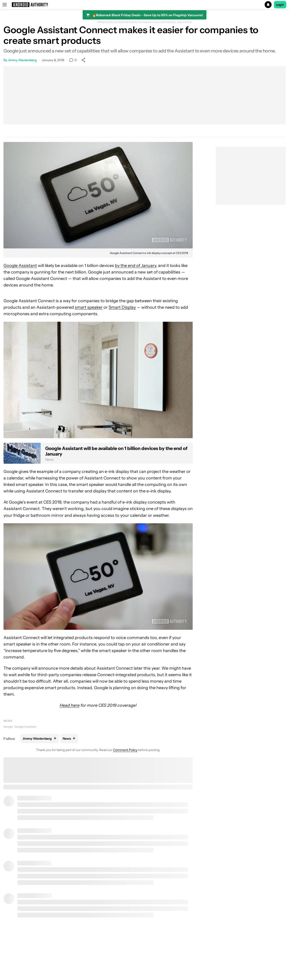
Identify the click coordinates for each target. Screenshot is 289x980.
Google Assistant (20, 266)
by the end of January (135, 266)
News (8, 721)
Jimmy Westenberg (22, 60)
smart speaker (89, 307)
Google (8, 727)
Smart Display (122, 307)
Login (280, 5)
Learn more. (185, 22)
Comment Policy (125, 750)
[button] (144, 5)
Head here (70, 705)
